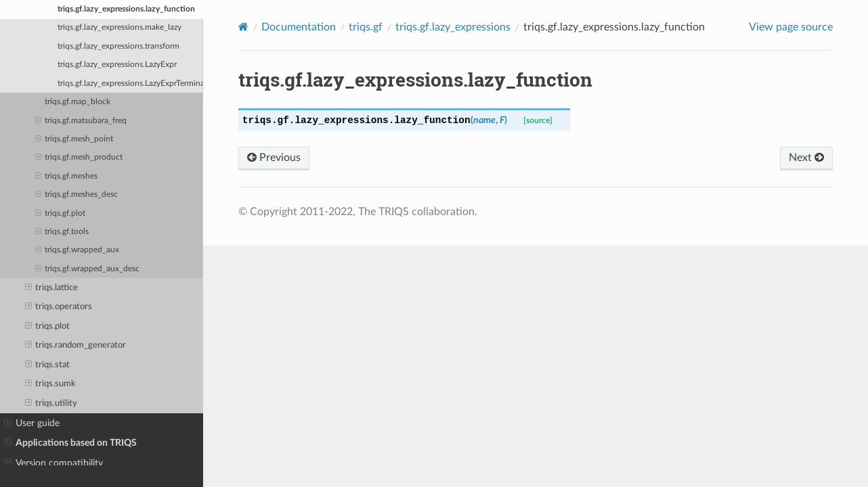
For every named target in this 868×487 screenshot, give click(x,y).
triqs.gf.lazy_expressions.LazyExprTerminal (130, 84)
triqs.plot (48, 327)
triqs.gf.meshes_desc (77, 195)
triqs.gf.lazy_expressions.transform (118, 46)
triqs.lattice (52, 288)
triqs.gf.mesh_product (79, 158)
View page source (791, 27)
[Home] (243, 27)
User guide (32, 423)
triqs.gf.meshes (66, 177)
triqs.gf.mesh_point (74, 139)
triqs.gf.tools (62, 232)
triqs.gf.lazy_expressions (453, 27)
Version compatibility (53, 463)
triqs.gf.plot (60, 214)
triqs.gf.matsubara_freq (81, 121)
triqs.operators (59, 307)
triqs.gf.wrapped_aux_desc (87, 269)
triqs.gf (366, 27)
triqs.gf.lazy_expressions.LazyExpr (117, 65)
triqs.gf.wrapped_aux (77, 250)
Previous (274, 158)
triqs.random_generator (76, 346)
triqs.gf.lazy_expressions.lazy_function (126, 9)
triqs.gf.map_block (78, 102)
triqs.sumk (51, 384)
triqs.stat (48, 365)
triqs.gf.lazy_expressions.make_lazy (120, 27)
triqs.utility (51, 404)
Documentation (299, 27)
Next (806, 158)
